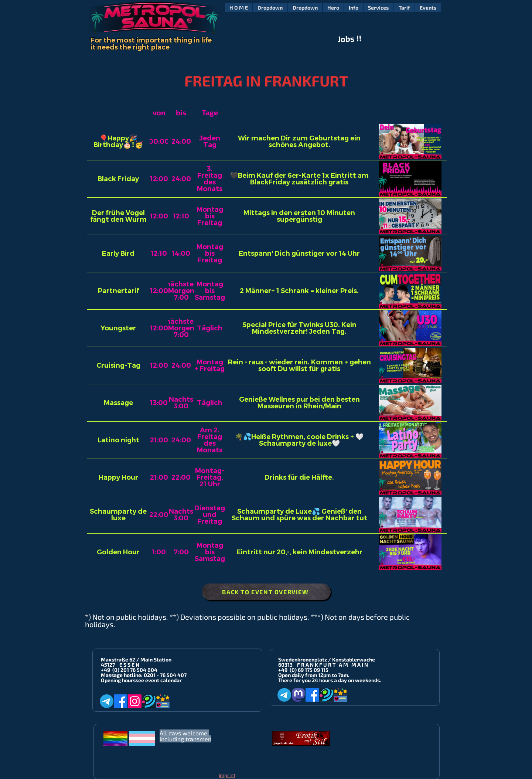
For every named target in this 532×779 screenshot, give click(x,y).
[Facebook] (121, 701)
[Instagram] (135, 701)
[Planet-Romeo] (149, 701)
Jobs (346, 39)
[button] (270, 7)
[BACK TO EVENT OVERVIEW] (266, 592)
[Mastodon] (298, 695)
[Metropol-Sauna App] (163, 701)
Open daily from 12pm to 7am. (314, 675)
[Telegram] (107, 701)
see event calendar (159, 680)
